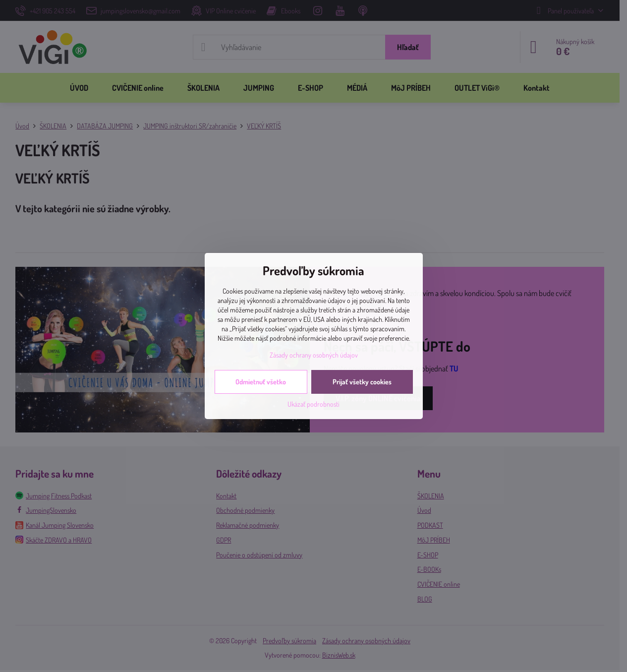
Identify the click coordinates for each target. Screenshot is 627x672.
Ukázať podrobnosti (313, 404)
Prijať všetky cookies (362, 382)
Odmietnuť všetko (261, 382)
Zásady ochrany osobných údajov (314, 355)
